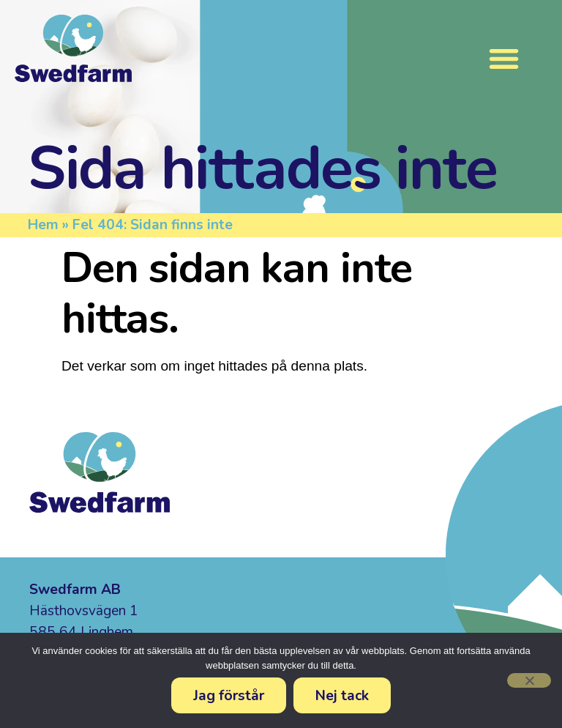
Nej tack (342, 695)
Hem (43, 225)
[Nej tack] (529, 680)
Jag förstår (229, 695)
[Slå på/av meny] (504, 58)
